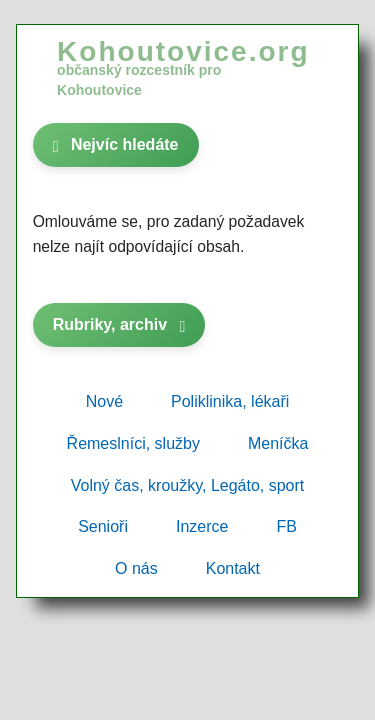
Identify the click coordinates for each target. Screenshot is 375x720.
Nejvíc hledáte (116, 144)
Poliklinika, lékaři (230, 401)
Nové (104, 401)
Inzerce (202, 526)
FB (286, 526)
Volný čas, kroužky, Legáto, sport (188, 485)
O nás (136, 568)
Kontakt (233, 568)
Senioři (103, 526)
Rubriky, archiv (119, 324)
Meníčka (278, 443)
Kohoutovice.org (183, 67)
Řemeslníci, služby (133, 443)
